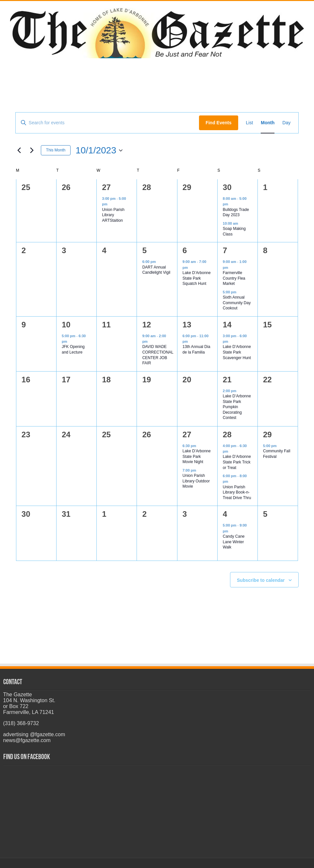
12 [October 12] (147, 325)
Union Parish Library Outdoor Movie (196, 481)
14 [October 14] (227, 325)
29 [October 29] (267, 434)
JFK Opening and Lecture (73, 349)
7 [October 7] (225, 250)
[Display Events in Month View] (268, 123)
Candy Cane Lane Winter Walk (234, 542)
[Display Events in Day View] (286, 123)
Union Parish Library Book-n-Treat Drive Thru (237, 492)
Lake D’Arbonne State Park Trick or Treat (237, 462)
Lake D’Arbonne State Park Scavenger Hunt (237, 352)
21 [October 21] (227, 380)
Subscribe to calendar (261, 580)
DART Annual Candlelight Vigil (156, 270)
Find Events (218, 123)
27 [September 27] (106, 187)
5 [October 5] (144, 250)
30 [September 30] (227, 187)
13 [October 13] (187, 325)
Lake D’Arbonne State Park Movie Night (197, 456)
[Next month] (32, 150)
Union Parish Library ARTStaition (113, 215)
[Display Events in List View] (250, 123)
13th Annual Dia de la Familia (197, 349)
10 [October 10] (66, 325)
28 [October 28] (227, 434)
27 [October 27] (187, 434)
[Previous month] (19, 150)
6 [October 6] (185, 250)
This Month (56, 150)
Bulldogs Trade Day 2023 (236, 212)
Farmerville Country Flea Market (234, 278)
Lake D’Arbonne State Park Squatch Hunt (197, 278)
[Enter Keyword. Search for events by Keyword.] (107, 123)
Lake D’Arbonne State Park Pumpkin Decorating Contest (237, 407)
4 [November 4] (225, 514)
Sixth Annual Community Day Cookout (237, 303)
